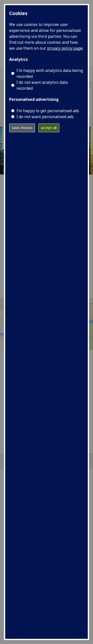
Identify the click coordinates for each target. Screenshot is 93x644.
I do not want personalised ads (45, 117)
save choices (22, 128)
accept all (49, 128)
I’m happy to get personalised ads (48, 111)
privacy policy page (65, 48)
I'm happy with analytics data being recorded (50, 73)
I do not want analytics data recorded (42, 85)
